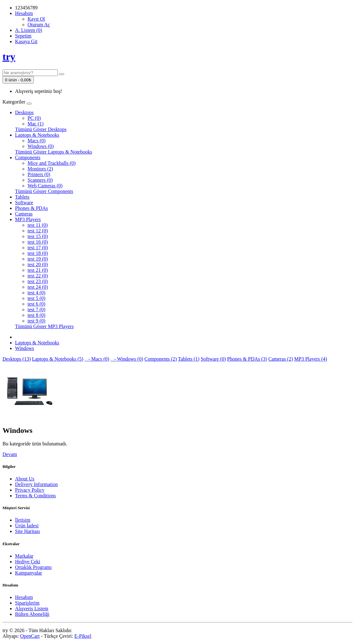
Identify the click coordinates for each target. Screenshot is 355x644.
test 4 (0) (36, 293)
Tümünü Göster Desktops (41, 129)
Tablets (22, 197)
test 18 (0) (38, 253)
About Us (25, 479)
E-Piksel (83, 636)
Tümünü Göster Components (44, 191)
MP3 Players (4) (311, 359)
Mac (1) (36, 124)
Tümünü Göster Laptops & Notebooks (54, 152)
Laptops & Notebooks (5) (58, 359)
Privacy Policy (30, 490)
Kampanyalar (28, 573)
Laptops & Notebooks (37, 135)
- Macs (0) (97, 359)
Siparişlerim (27, 603)
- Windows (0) (127, 359)
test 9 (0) (36, 321)
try (9, 57)
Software (24, 203)
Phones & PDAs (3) (247, 359)
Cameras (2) (281, 359)
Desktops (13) (17, 359)
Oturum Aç (39, 25)
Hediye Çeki (28, 562)
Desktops (24, 112)
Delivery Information (36, 484)
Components (28, 157)
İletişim (23, 520)
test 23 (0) (38, 281)
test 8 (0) (36, 315)
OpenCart (30, 636)
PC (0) (34, 118)
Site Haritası (28, 531)
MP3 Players (28, 219)
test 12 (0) (38, 231)
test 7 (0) (36, 309)
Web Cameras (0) (45, 186)
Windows (25, 348)
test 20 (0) (38, 264)
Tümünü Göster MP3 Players (44, 326)
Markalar (24, 556)
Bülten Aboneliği (32, 614)
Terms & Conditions (35, 496)
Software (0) (213, 359)
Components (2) (161, 359)
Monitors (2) (40, 169)
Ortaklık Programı (33, 567)
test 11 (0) (38, 225)
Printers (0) (39, 174)
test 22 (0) (38, 276)
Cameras (24, 214)
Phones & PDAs (31, 208)
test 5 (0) (36, 298)
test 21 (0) (38, 270)
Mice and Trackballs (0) (51, 163)
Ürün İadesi (27, 526)
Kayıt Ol (36, 19)
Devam (10, 454)
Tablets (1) (189, 359)
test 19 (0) (38, 259)
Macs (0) (36, 141)
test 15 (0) (38, 236)
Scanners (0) (40, 180)
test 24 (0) (38, 287)
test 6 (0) (36, 304)
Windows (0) (41, 146)
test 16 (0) (38, 242)
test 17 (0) (38, 248)
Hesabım (24, 597)
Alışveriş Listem (32, 609)
